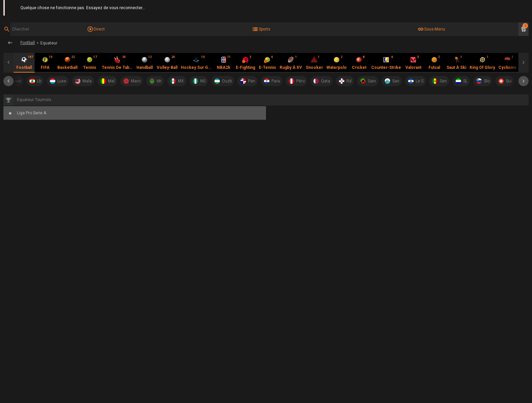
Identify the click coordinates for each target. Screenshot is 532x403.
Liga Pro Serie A (96, 99)
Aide (525, 7)
